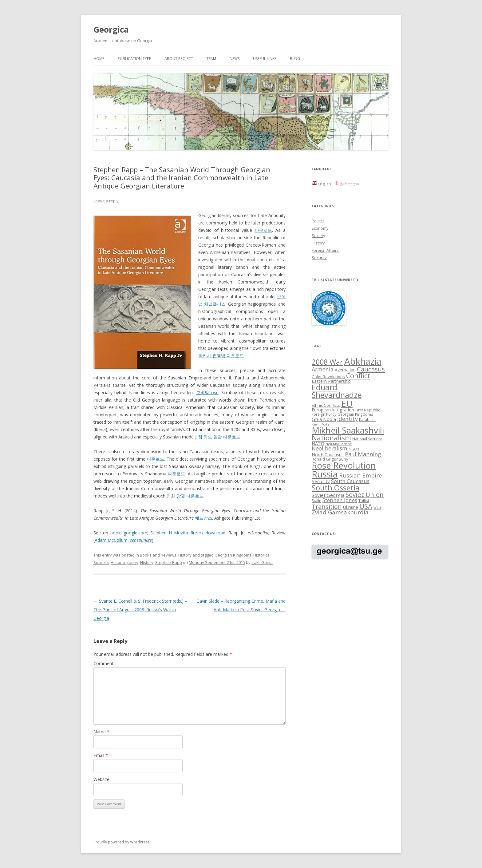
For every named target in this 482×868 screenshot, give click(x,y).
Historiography (124, 562)
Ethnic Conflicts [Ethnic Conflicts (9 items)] (326, 405)
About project (179, 59)
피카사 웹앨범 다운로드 (221, 356)
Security (319, 258)
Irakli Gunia (262, 562)
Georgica (111, 30)
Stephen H (162, 533)
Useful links (265, 59)
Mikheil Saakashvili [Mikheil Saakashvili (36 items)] (348, 430)
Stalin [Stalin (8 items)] (316, 501)
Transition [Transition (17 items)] (327, 507)
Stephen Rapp (169, 562)
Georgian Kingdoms (233, 555)
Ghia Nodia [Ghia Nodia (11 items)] (324, 419)
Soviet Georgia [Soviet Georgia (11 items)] (328, 495)
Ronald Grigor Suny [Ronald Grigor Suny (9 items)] (330, 459)
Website (101, 779)
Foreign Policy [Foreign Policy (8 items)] (324, 414)
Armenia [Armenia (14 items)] (323, 369)
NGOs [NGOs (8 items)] (354, 449)
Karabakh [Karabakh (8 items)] (367, 419)
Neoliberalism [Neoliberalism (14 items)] (330, 448)
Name (101, 732)
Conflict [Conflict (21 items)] (358, 376)
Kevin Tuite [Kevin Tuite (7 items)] (321, 424)
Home (99, 59)
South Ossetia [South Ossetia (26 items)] (336, 488)
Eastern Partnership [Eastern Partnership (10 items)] (331, 381)
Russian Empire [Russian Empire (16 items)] (361, 475)
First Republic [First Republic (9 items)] (368, 410)
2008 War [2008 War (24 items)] (327, 362)
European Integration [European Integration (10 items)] (333, 410)
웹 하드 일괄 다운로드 (219, 437)
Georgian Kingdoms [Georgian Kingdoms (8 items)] (355, 414)
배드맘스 (203, 518)
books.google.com (129, 533)
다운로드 (263, 230)
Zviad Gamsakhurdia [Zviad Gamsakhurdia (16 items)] (340, 512)
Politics (318, 221)
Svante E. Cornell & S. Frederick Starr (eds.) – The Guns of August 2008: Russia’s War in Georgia (140, 610)
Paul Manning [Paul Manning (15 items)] (363, 454)
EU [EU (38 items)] (347, 403)
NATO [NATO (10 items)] (318, 444)
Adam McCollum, (123, 540)
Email (101, 755)
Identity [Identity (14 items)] (348, 419)
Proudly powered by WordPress (121, 842)
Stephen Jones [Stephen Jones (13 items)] (340, 500)
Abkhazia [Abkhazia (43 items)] (363, 361)
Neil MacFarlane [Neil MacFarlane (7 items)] (339, 444)
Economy (320, 228)
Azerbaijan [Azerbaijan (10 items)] (345, 370)
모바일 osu (207, 392)
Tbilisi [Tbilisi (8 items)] (364, 501)
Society (318, 236)
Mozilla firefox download (200, 533)
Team (211, 59)
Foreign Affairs (325, 250)
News (235, 59)
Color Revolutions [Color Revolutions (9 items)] (328, 377)
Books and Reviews (158, 555)
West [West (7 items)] (377, 508)
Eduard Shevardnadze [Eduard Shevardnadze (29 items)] (337, 391)
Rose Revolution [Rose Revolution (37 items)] (344, 465)
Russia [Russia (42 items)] (325, 474)
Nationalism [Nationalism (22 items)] (331, 438)
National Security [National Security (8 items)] (367, 439)
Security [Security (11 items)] (321, 481)
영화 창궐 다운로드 (185, 496)
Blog (295, 59)
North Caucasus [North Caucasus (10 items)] (328, 455)
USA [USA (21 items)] (366, 506)
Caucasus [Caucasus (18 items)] (371, 369)
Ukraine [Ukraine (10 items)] (351, 507)
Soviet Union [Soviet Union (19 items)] (365, 494)
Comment (103, 663)
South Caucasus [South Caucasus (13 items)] (350, 481)
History (185, 555)
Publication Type (134, 59)
